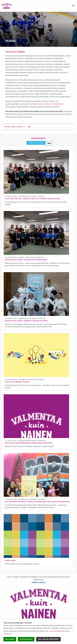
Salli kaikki (10, 639)
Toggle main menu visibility (74, 5)
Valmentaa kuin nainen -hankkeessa (46, 104)
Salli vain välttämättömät (48, 639)
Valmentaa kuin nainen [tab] (36, 143)
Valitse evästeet (26, 639)
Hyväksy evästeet (39, 582)
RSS (49, 143)
